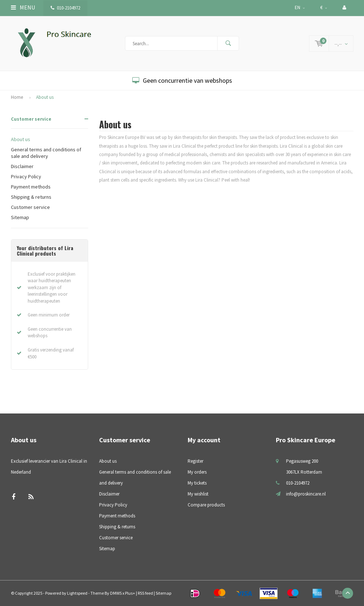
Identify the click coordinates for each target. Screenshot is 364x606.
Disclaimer (22, 166)
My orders (197, 472)
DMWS (116, 593)
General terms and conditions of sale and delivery (46, 153)
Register (195, 461)
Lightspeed (77, 593)
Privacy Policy (26, 176)
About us (45, 97)
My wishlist (198, 494)
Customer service (31, 119)
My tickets (197, 483)
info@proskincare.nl (306, 494)
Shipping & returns (31, 197)
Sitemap (20, 217)
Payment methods (31, 187)
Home (17, 97)
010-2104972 (65, 8)
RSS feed (145, 593)
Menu (23, 7)
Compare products (206, 505)
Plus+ (130, 593)
